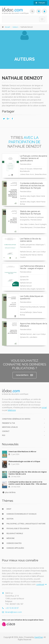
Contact (6, 431)
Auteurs (15, 27)
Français (40, 3)
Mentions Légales (10, 427)
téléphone (12, 410)
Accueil (7, 27)
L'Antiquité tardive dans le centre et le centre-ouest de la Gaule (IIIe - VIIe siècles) (28, 483)
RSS (4, 435)
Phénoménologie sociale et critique (24, 461)
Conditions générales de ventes (16, 419)
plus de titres (9, 492)
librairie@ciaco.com (12, 612)
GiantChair (39, 637)
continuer (41, 584)
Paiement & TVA (8, 423)
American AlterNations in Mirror (22, 452)
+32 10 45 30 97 (10, 608)
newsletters (24, 375)
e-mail (44, 408)
